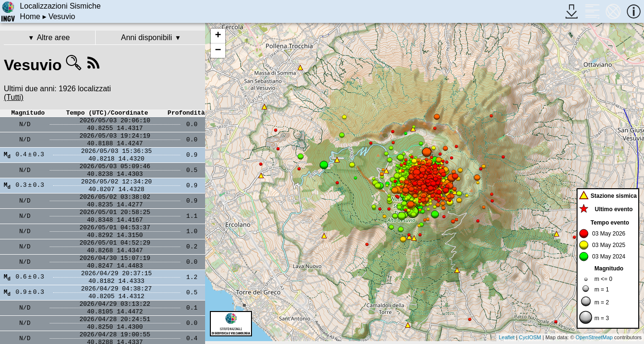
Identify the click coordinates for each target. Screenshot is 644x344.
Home (30, 16)
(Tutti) (14, 97)
